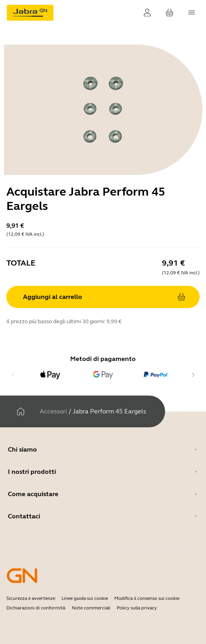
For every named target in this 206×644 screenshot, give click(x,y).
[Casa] (21, 411)
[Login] (147, 13)
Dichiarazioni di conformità (36, 608)
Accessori (53, 411)
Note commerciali (91, 608)
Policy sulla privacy (137, 608)
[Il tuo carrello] (169, 13)
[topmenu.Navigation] (192, 13)
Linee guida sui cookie (85, 598)
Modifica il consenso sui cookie (147, 598)
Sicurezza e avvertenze (31, 598)
